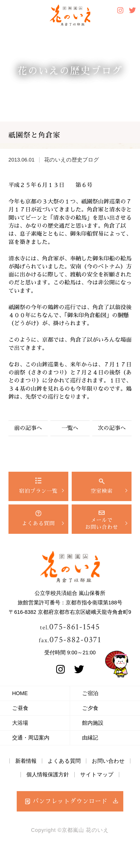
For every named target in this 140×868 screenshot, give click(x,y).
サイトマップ (97, 775)
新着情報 (26, 761)
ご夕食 (90, 708)
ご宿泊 (90, 693)
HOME (20, 693)
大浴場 (20, 723)
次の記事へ (112, 428)
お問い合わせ (108, 761)
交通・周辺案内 (31, 738)
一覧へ (70, 428)
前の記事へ (28, 428)
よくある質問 (64, 761)
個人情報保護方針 (48, 775)
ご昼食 (20, 708)
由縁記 (90, 738)
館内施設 (93, 723)
